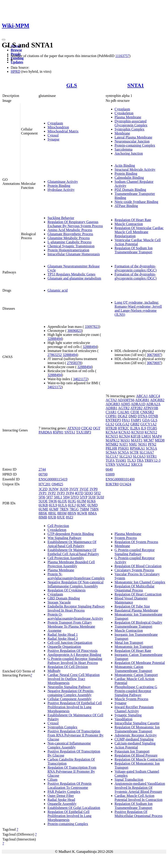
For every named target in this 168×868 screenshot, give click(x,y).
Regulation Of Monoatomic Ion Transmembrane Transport (137, 729)
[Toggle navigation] (4, 40)
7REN (64, 509)
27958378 (74, 363)
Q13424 (125, 484)
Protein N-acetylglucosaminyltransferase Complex (76, 576)
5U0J (100, 497)
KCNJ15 (112, 436)
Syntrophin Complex (130, 129)
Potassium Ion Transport (132, 751)
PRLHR (112, 448)
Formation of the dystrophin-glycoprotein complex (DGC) (136, 268)
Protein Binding (59, 186)
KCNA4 (112, 432)
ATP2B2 (136, 408)
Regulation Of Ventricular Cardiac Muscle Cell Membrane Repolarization (139, 232)
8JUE (61, 517)
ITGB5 (152, 428)
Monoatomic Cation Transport (136, 675)
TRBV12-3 (152, 460)
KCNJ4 (124, 436)
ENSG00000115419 (53, 479)
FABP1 (136, 420)
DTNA (143, 416)
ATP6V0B (151, 408)
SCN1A (151, 448)
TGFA (110, 460)
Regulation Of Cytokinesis (67, 590)
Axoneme (54, 630)
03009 (110, 474)
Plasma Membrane (128, 117)
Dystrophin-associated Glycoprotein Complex (131, 123)
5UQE (43, 501)
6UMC (82, 505)
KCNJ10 (137, 432)
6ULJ (72, 505)
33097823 (92, 327)
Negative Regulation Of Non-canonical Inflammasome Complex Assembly (76, 584)
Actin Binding (125, 165)
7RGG (74, 509)
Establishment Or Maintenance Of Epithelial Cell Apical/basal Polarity (73, 552)
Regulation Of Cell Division (68, 667)
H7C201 (45, 484)
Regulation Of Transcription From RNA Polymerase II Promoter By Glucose (72, 771)
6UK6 (91, 501)
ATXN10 (74, 428)
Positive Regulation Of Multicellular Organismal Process (139, 814)
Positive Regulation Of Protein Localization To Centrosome (69, 786)
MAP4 (157, 436)
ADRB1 (112, 408)
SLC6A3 (139, 456)
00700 (43, 474)
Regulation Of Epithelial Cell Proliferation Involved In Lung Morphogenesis (69, 816)
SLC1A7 (112, 456)
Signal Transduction (129, 779)
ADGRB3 (113, 404)
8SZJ (69, 517)
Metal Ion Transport (129, 643)
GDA (146, 420)
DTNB (153, 416)
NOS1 (143, 444)
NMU (133, 444)
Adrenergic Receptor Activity (136, 735)
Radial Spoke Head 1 (63, 634)
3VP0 (93, 489)
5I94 (66, 497)
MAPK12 (113, 440)
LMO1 (146, 436)
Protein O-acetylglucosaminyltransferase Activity (75, 616)
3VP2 (52, 493)
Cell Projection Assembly (66, 558)
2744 (42, 469)
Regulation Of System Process (136, 542)
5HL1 (58, 497)
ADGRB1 (142, 400)
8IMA (92, 513)
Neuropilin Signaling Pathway (69, 687)
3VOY (74, 489)
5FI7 (50, 497)
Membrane (122, 133)
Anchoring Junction (129, 153)
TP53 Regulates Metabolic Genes (72, 274)
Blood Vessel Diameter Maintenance (131, 600)
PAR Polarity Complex (64, 792)
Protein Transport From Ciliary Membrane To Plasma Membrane (71, 624)
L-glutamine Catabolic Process (69, 242)
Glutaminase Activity (63, 182)
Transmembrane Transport (134, 626)
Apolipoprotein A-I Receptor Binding (74, 655)
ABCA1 (142, 396)
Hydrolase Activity (61, 190)
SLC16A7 (147, 452)
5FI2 (97, 493)
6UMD (92, 505)
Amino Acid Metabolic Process (70, 230)
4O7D (79, 493)
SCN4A (111, 452)
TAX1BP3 (84, 432)
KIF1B (136, 436)
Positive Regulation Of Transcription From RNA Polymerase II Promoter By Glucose (76, 735)
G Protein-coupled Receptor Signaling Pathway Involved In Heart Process (75, 661)
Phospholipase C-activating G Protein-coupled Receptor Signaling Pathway (136, 691)
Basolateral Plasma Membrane (137, 610)
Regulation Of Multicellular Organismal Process (135, 588)
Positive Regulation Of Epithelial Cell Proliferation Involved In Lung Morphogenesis (75, 707)
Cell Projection (58, 526)
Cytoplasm (55, 123)
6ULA (62, 505)
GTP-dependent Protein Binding (71, 534)
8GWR (82, 513)
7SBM (84, 509)
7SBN (94, 509)
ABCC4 (154, 396)
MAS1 (125, 440)
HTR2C (123, 428)
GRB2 (135, 424)
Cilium (52, 779)
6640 (109, 469)
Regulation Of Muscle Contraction (139, 759)
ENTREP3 (113, 420)
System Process (126, 538)
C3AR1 (111, 412)
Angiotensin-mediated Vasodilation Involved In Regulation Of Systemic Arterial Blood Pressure (140, 788)
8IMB (43, 517)
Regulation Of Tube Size (132, 606)
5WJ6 (53, 501)
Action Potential (126, 747)
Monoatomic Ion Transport (134, 647)
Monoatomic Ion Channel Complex (140, 582)
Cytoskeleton (124, 113)
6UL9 (53, 505)
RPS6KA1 (137, 448)
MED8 (160, 440)
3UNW (54, 489)
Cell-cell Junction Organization (70, 643)
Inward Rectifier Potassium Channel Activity (134, 709)
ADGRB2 (157, 400)
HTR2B (111, 428)
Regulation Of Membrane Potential (140, 663)
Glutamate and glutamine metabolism (74, 278)
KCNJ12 (151, 432)
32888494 (55, 339)
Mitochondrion (58, 127)
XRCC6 (137, 464)
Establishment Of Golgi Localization (74, 808)
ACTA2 (111, 400)
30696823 (75, 331)
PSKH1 (123, 448)
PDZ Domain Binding (130, 190)
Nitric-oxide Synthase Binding (137, 202)
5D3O (89, 493)
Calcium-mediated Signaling (135, 743)
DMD (133, 416)
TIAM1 (121, 460)
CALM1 (123, 412)
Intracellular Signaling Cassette (137, 723)
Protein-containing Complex (135, 145)
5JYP (83, 497)
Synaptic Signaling (128, 715)
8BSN (72, 513)
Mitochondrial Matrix (63, 131)
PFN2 (152, 444)
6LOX (62, 501)
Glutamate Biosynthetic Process (70, 234)
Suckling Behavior (61, 218)
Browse (16, 50)
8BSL (52, 513)
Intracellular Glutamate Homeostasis (74, 254)
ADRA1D (138, 404)
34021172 (80, 379)
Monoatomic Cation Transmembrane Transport (134, 669)
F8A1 (126, 420)
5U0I (92, 497)
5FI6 (42, 497)
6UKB (43, 505)
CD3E (135, 412)
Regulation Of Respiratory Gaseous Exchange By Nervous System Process (75, 224)
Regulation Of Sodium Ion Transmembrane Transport (134, 250)
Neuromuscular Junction (132, 141)
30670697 (154, 355)
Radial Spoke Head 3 (63, 639)
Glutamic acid (58, 290)
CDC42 (87, 428)
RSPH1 (58, 432)
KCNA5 (124, 432)
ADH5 (125, 404)
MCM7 (149, 440)
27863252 (55, 355)
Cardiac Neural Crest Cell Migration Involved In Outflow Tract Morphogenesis (74, 679)
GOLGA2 (122, 424)
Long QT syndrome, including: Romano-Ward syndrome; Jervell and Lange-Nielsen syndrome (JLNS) (138, 308)
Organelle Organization (64, 647)
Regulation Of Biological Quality (139, 622)
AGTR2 (124, 408)
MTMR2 (112, 444)
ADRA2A (153, 404)
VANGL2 (123, 464)
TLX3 (132, 460)
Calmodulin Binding (129, 178)
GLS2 (110, 424)
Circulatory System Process (134, 570)
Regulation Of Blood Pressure (136, 755)
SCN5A (123, 452)
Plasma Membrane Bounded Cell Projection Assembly (71, 564)
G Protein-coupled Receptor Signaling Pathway (135, 552)
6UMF (54, 509)
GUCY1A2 (148, 424)
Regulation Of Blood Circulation (138, 566)
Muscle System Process (132, 699)
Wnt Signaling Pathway (64, 538)
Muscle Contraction (129, 224)
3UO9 (64, 489)
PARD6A (45, 432)
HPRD (16, 71)
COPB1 (111, 416)
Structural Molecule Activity (135, 170)
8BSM (62, 513)
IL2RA (135, 428)
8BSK (43, 513)
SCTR (134, 452)
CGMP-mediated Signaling (134, 739)
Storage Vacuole (59, 602)
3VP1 (43, 493)
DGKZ (122, 416)
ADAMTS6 (126, 400)
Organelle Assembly (62, 804)
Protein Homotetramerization (68, 250)
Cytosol (53, 135)
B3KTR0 (112, 484)
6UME (44, 509)
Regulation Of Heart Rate (133, 220)
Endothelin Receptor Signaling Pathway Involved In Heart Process (76, 608)
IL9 (143, 428)
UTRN (111, 464)
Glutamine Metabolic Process (69, 238)
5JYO (75, 497)
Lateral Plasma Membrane (134, 137)
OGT (97, 428)
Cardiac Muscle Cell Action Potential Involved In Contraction (139, 798)
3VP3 (61, 493)
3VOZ (84, 489)
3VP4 (70, 493)
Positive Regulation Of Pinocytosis (73, 651)
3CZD (43, 489)
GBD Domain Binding (64, 598)
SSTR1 (151, 456)
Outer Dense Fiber (61, 796)
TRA (140, 460)
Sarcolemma (124, 149)
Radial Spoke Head (61, 800)
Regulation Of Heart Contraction (138, 594)
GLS (72, 85)
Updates (17, 62)
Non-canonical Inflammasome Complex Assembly (69, 745)
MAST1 (137, 440)
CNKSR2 (147, 412)
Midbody (54, 671)
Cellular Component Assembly (69, 699)
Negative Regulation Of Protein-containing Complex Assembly (71, 693)
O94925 (57, 484)
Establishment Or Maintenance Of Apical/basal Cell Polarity (72, 544)
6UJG (72, 501)
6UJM (81, 501)
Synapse (53, 139)
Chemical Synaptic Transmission (71, 246)
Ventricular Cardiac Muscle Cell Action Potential (138, 242)
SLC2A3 (125, 456)
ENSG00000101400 (120, 479)
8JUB (52, 517)
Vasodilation (124, 719)
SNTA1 (136, 85)
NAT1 (123, 444)
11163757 (122, 56)
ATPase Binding (126, 206)
